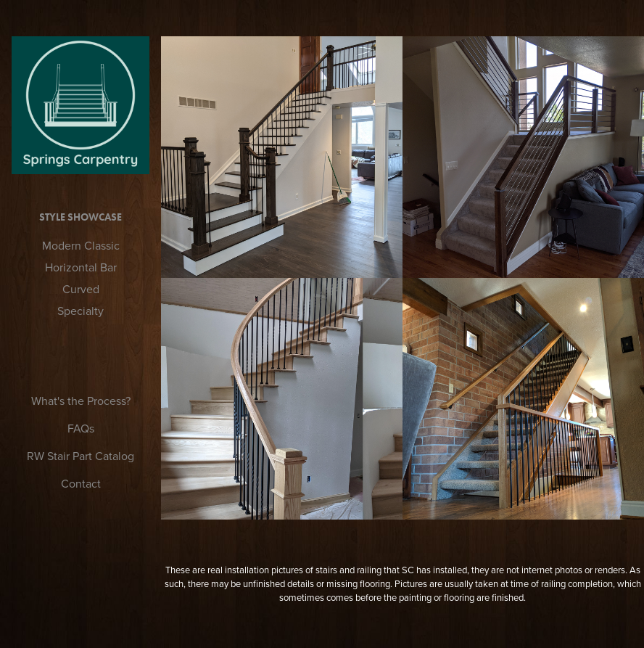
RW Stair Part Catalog (80, 456)
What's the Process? (81, 401)
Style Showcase (80, 217)
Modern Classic (81, 245)
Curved (81, 289)
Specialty (80, 311)
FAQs (81, 428)
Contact (81, 483)
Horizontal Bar (81, 267)
